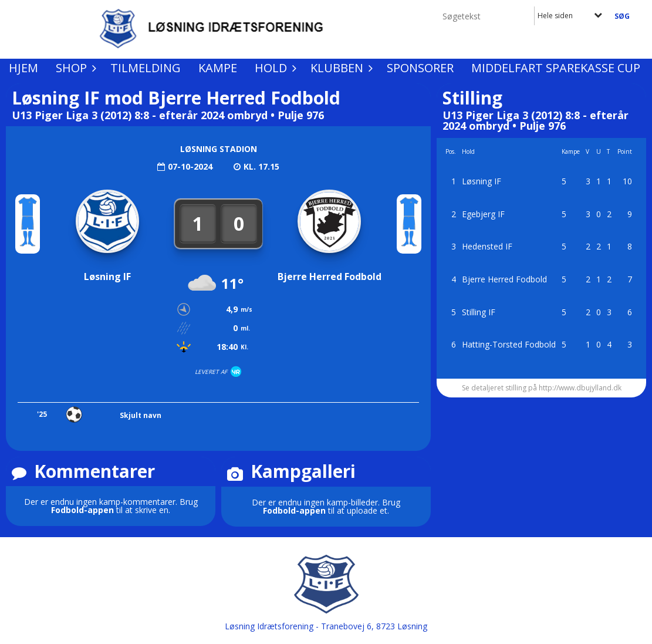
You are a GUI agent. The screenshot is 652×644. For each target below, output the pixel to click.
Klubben (340, 68)
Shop (74, 68)
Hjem (23, 68)
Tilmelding (146, 68)
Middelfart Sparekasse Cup (556, 68)
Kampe (218, 68)
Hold (274, 68)
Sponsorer (420, 68)
